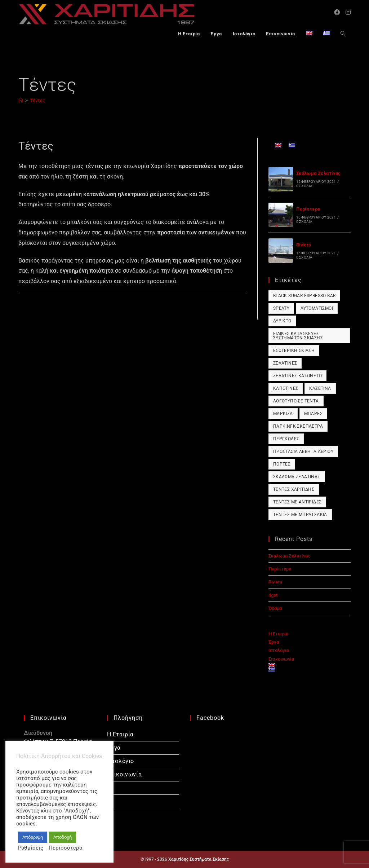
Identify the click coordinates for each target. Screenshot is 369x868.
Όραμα (275, 608)
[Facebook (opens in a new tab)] (337, 12)
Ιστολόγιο (279, 650)
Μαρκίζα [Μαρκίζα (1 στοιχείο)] (283, 414)
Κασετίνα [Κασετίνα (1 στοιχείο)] (320, 388)
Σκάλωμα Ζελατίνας (319, 173)
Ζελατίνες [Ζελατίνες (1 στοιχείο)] (285, 363)
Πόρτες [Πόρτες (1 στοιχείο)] (282, 464)
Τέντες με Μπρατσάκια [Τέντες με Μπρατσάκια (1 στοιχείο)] (300, 515)
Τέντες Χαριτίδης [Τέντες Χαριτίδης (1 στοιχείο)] (294, 489)
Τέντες (37, 100)
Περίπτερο (308, 209)
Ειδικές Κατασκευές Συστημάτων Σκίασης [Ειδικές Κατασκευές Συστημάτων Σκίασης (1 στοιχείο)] (298, 336)
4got (273, 595)
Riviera (304, 245)
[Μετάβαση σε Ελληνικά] (292, 145)
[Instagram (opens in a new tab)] (348, 12)
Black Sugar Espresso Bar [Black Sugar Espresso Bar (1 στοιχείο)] (304, 296)
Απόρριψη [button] (33, 837)
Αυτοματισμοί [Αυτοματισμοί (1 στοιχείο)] (317, 308)
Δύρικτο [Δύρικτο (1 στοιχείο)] (282, 321)
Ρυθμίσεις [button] (31, 848)
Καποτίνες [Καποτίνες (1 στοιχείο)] (286, 388)
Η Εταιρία (278, 634)
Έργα (274, 642)
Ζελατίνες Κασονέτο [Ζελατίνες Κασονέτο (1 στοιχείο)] (297, 376)
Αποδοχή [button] (63, 837)
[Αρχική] (21, 100)
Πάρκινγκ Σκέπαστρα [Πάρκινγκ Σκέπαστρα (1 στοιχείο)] (298, 426)
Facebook (210, 718)
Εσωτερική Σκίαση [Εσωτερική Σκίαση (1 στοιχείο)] (294, 351)
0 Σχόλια (304, 186)
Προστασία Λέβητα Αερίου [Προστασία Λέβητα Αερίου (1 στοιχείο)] (303, 451)
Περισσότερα (65, 848)
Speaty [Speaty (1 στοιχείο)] (281, 308)
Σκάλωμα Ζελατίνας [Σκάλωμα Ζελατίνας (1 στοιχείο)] (297, 477)
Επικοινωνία (281, 659)
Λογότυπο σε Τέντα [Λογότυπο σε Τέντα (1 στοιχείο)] (296, 401)
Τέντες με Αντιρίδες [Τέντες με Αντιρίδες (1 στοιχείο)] (297, 502)
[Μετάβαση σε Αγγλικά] (309, 35)
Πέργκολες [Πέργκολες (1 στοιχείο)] (286, 439)
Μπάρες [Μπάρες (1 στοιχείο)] (313, 414)
